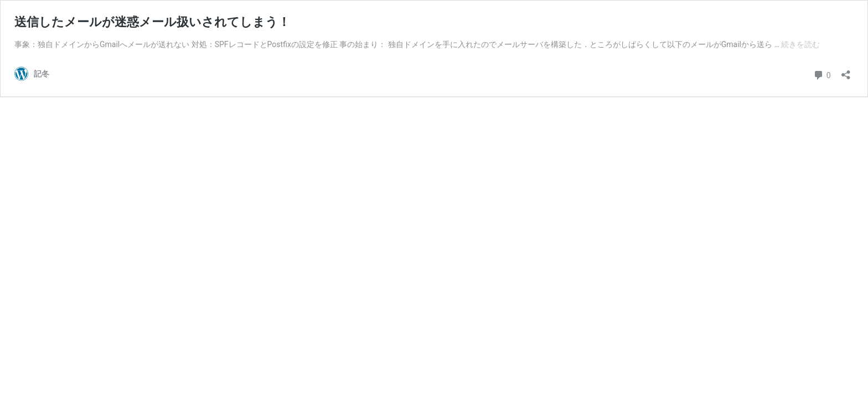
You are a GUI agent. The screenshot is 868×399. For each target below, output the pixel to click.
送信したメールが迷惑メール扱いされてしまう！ (152, 22)
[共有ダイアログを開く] (846, 71)
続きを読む (800, 44)
